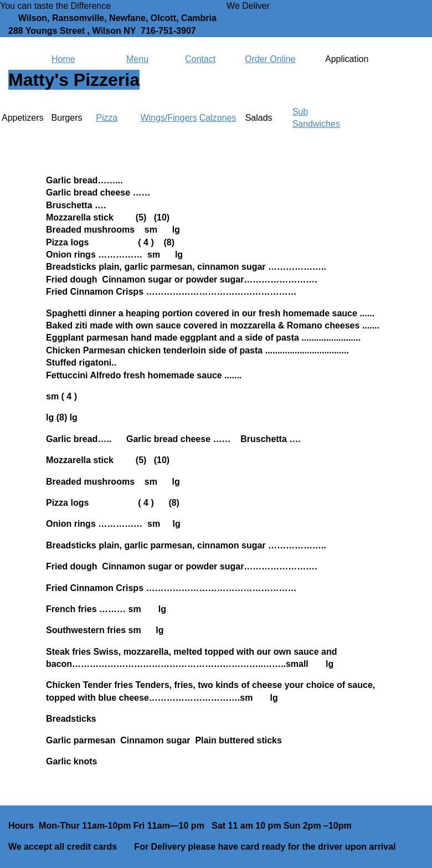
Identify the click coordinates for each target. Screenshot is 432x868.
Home (63, 59)
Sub (300, 112)
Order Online (270, 59)
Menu (137, 59)
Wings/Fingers (168, 118)
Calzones (218, 118)
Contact (200, 59)
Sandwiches (316, 124)
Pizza (107, 118)
